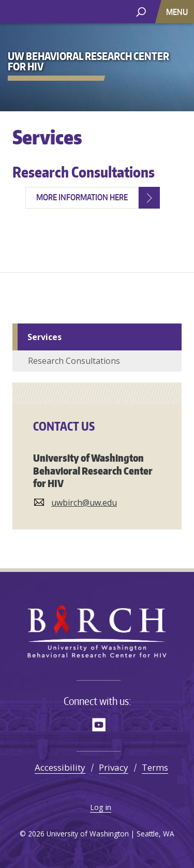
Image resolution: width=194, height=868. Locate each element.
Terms (155, 767)
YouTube (99, 724)
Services (44, 337)
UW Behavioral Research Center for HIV (85, 12)
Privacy (114, 767)
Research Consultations (84, 172)
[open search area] (141, 11)
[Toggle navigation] (178, 12)
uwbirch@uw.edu (84, 503)
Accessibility (60, 767)
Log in (101, 807)
